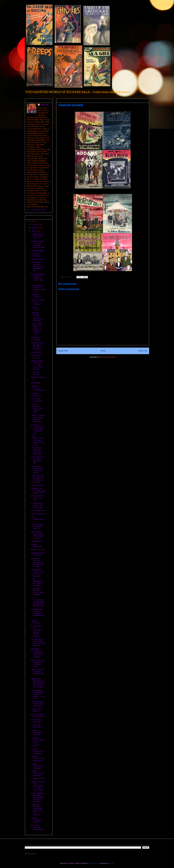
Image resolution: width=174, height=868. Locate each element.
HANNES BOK (37, 541)
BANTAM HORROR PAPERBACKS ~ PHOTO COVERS (38, 653)
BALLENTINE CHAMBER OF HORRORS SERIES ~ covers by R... (38, 694)
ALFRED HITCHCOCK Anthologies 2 (38, 766)
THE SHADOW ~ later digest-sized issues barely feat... (38, 346)
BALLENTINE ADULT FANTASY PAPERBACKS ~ (38, 613)
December (36, 224)
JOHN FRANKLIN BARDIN (37, 732)
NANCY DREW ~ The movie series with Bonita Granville (38, 244)
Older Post (143, 351)
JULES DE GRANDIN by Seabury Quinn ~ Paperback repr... (38, 429)
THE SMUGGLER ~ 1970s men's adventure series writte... (38, 440)
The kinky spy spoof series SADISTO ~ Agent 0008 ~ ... (38, 451)
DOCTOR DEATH (35, 373)
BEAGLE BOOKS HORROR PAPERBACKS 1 (38, 673)
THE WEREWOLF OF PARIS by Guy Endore (37, 582)
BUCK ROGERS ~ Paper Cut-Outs (37, 498)
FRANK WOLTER (36, 622)
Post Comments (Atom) (107, 357)
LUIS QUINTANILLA (38, 519)
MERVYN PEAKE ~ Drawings (38, 554)
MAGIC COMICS (38, 485)
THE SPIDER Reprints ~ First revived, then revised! (38, 469)
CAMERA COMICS (36, 296)
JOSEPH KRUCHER (36, 545)
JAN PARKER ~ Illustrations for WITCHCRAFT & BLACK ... (38, 535)
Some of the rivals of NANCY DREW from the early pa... (38, 288)
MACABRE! (36, 383)
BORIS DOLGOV (38, 550)
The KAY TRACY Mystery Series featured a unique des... (38, 418)
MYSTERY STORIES (36, 339)
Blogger (111, 863)
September (36, 228)
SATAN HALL (37, 352)
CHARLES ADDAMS (36, 255)
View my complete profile (36, 210)
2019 (31, 221)
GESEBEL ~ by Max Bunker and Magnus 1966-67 (38, 491)
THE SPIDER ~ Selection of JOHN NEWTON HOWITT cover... (37, 329)
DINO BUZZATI (38, 514)
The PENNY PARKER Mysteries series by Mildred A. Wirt (38, 267)
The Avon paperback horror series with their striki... (37, 408)
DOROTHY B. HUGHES (37, 721)
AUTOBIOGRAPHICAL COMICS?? (38, 302)
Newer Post (63, 351)
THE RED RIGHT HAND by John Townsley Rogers (38, 742)
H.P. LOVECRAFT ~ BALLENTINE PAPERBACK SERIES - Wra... (38, 602)
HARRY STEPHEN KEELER (36, 820)
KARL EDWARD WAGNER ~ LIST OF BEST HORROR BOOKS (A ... (38, 797)
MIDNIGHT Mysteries (36, 357)
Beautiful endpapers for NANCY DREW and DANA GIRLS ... (38, 278)
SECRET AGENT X (38, 378)
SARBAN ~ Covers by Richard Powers (38, 388)
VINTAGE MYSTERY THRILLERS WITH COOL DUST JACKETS (37, 810)
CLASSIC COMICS (36, 308)
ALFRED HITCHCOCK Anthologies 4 (38, 751)
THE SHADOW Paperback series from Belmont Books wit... (38, 479)
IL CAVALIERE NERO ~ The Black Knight (37, 505)
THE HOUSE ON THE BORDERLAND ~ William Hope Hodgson (38, 786)
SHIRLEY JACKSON (36, 395)
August (34, 231)
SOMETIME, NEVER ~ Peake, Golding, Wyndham (38, 592)
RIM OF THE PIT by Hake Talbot (38, 715)
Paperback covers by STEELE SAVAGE (37, 526)
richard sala (44, 105)
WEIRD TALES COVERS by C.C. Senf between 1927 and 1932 (37, 365)
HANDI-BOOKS (38, 259)
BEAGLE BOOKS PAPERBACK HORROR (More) (38, 663)
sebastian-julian (94, 863)
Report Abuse (31, 854)
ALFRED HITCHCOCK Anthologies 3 (38, 759)
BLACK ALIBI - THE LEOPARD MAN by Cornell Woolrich (37, 631)
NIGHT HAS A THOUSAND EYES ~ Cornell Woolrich (38, 643)
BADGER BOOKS (38, 511)
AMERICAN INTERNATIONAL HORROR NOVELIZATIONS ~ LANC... (38, 683)
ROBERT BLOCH (38, 779)
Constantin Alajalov (38, 251)
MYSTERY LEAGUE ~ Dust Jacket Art (38, 828)
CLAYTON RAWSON (36, 726)
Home (103, 351)
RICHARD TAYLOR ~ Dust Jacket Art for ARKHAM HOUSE (38, 562)
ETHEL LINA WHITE (36, 710)
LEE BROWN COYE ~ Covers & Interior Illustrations (38, 573)
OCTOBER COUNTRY (37, 400)
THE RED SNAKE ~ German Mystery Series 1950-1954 (37, 317)
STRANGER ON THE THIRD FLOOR (38, 236)
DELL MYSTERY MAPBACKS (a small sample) (38, 704)
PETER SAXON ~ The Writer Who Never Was (38, 460)
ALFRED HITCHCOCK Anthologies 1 (38, 773)
